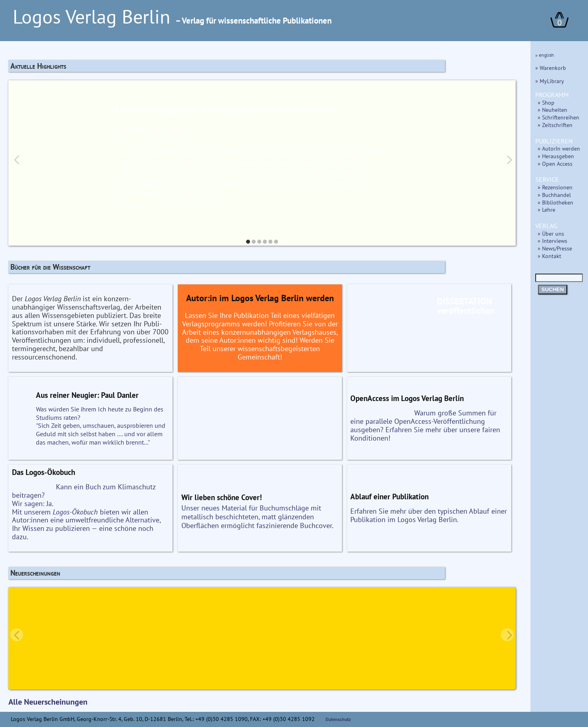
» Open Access (555, 164)
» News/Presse (555, 248)
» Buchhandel (554, 195)
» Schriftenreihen (558, 117)
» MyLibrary (550, 81)
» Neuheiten (552, 110)
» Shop (546, 102)
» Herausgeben (556, 156)
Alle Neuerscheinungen (48, 702)
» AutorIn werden (559, 148)
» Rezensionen (555, 187)
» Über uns (551, 233)
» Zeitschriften (555, 125)
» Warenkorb (551, 68)
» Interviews (552, 241)
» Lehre (546, 210)
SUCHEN (552, 289)
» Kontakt (549, 256)
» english (545, 55)
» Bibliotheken (555, 202)
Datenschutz (338, 720)
